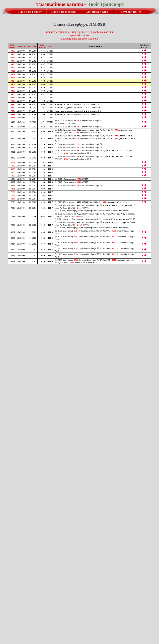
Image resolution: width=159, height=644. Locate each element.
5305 (13, 176)
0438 (13, 101)
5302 (13, 166)
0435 (13, 94)
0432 (13, 87)
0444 (13, 114)
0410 (13, 54)
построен (32, 46)
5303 (13, 169)
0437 (13, 97)
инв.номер (12, 46)
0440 (13, 104)
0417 (13, 61)
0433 (13, 91)
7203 (13, 195)
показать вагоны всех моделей (79, 39)
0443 (13, 111)
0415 (13, 57)
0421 (13, 71)
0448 (13, 118)
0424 (13, 74)
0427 (13, 81)
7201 (13, 189)
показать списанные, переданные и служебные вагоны (79, 32)
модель (21, 46)
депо (50, 46)
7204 (13, 199)
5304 (13, 172)
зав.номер (42, 46)
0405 (13, 51)
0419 (13, 64)
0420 (13, 67)
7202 (13, 192)
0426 (13, 77)
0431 (13, 84)
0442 (13, 108)
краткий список (79, 35)
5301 (13, 162)
